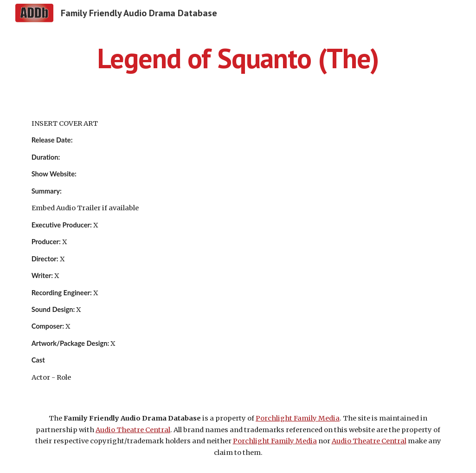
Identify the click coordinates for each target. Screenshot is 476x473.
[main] (238, 58)
